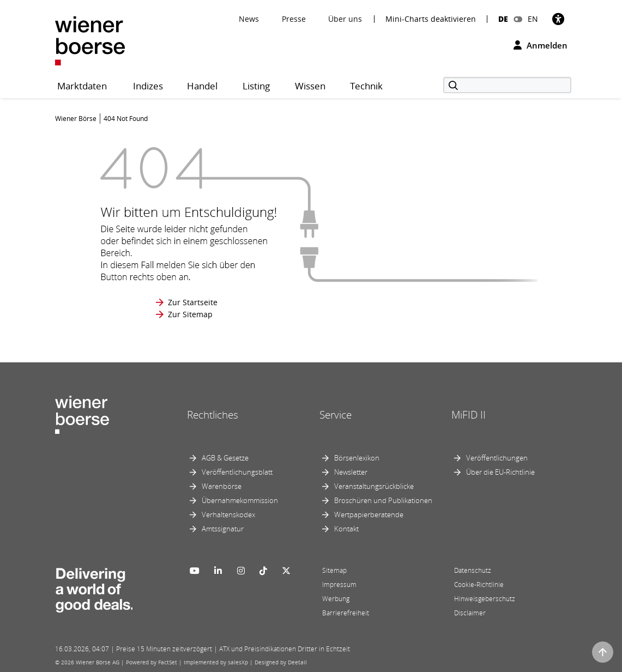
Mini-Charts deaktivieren (431, 19)
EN (533, 19)
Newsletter (351, 472)
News (249, 19)
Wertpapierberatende (369, 514)
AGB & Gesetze (225, 458)
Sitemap (334, 570)
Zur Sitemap (190, 314)
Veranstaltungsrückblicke (374, 486)
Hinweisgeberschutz (485, 599)
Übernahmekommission (240, 500)
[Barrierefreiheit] (558, 19)
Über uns (345, 19)
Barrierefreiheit (346, 613)
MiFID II (469, 415)
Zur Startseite (193, 302)
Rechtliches (213, 415)
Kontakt (346, 529)
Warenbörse (222, 486)
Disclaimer (470, 613)
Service (336, 415)
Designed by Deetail (281, 662)
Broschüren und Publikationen (383, 500)
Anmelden (541, 45)
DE (503, 19)
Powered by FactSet (152, 662)
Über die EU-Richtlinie (500, 472)
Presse (294, 19)
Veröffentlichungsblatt (237, 472)
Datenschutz (473, 570)
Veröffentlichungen (497, 458)
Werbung (336, 599)
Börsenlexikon (357, 458)
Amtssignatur (223, 529)
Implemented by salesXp (216, 662)
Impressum (339, 585)
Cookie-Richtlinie (479, 585)
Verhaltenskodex (228, 514)
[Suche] (507, 85)
